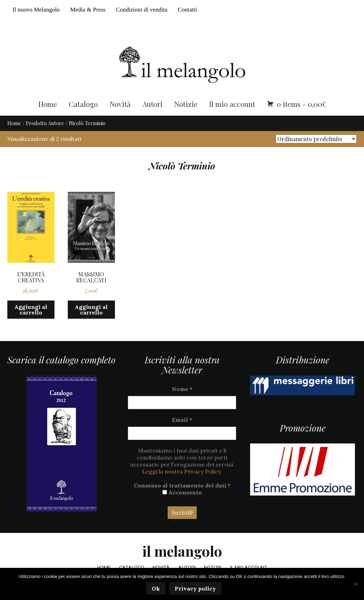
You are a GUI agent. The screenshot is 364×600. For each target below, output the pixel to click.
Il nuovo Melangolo (36, 10)
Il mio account (232, 104)
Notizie (186, 104)
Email (182, 420)
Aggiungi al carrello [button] (31, 310)
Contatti (187, 10)
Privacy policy (195, 588)
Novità (120, 104)
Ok (156, 588)
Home (48, 104)
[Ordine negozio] (316, 139)
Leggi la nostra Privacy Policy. (182, 471)
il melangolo (182, 551)
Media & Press (88, 10)
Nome (182, 389)
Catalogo (83, 104)
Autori (152, 104)
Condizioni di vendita (142, 10)
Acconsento (182, 492)
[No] (355, 584)
